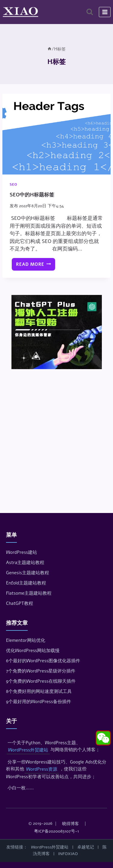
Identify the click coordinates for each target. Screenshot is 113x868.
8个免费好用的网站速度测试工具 (39, 691)
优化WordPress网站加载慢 (33, 651)
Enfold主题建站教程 (26, 583)
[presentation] (56, 134)
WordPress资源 (42, 769)
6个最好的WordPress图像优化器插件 (43, 661)
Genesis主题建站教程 (28, 573)
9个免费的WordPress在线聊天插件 (41, 681)
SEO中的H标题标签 (32, 195)
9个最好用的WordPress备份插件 (39, 702)
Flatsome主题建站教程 (29, 593)
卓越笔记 (86, 847)
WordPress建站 (22, 552)
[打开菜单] (105, 12)
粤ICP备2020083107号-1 (56, 831)
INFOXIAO (68, 854)
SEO (13, 184)
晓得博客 (71, 824)
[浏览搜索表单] (90, 12)
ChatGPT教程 (20, 603)
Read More (35, 266)
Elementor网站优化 (26, 640)
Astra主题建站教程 (25, 563)
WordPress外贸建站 (28, 750)
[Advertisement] (56, 433)
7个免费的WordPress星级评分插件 (41, 671)
